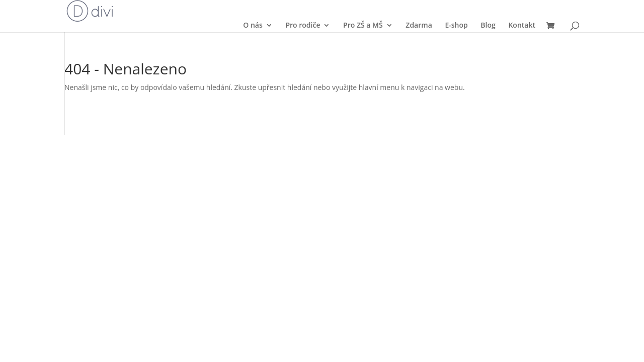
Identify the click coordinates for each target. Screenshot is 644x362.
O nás (253, 25)
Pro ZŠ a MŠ (363, 25)
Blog (488, 25)
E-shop (456, 25)
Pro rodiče (303, 25)
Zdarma (419, 25)
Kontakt (522, 25)
